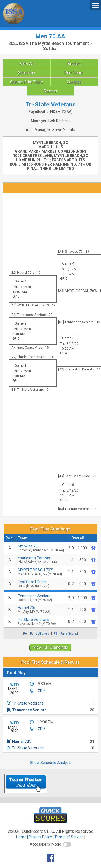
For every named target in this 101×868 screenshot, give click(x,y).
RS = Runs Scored (66, 633)
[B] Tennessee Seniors (27, 710)
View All (27, 64)
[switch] (67, 844)
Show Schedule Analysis (51, 763)
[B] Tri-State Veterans (25, 703)
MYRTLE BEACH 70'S (41, 572)
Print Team (74, 73)
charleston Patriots (41, 560)
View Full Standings (51, 647)
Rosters (50, 91)
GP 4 (64, 353)
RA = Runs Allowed (36, 633)
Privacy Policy (40, 837)
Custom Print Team (27, 82)
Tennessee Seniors (41, 598)
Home (21, 837)
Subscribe (27, 73)
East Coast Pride (41, 584)
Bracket (74, 64)
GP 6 (42, 691)
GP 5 (64, 278)
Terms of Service (69, 837)
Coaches (74, 82)
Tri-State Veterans (41, 622)
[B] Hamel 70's (19, 742)
